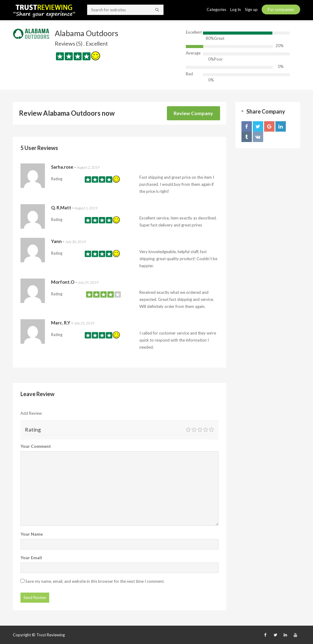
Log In (236, 9)
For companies (281, 9)
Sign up (252, 9)
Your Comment (36, 446)
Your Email (31, 558)
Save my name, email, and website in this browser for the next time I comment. (95, 581)
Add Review (31, 413)
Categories (217, 9)
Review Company (193, 113)
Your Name (32, 534)
